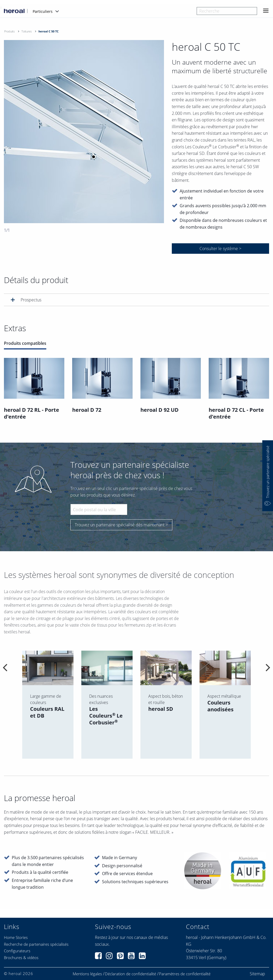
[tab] (136, 300)
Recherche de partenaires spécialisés (36, 944)
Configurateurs (17, 951)
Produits (9, 31)
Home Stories (16, 937)
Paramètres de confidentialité (185, 974)
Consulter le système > (220, 249)
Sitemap (257, 974)
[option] (84, 132)
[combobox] (227, 11)
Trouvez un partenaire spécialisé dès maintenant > (121, 525)
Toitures (27, 31)
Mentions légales (87, 974)
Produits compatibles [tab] (25, 343)
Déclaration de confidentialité (130, 974)
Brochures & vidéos (21, 958)
